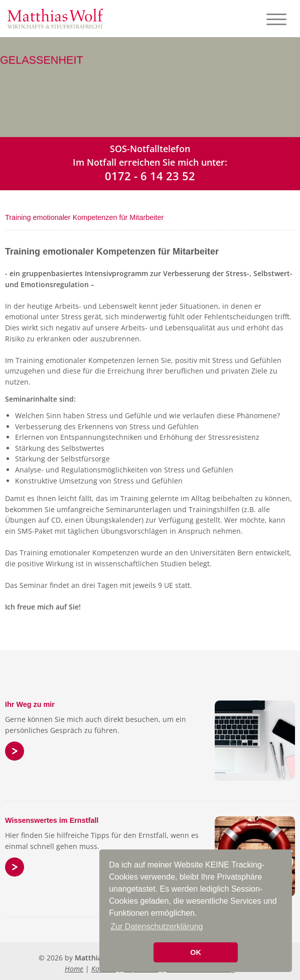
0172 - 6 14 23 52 (150, 176)
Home (74, 969)
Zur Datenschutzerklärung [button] (157, 927)
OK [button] (196, 952)
